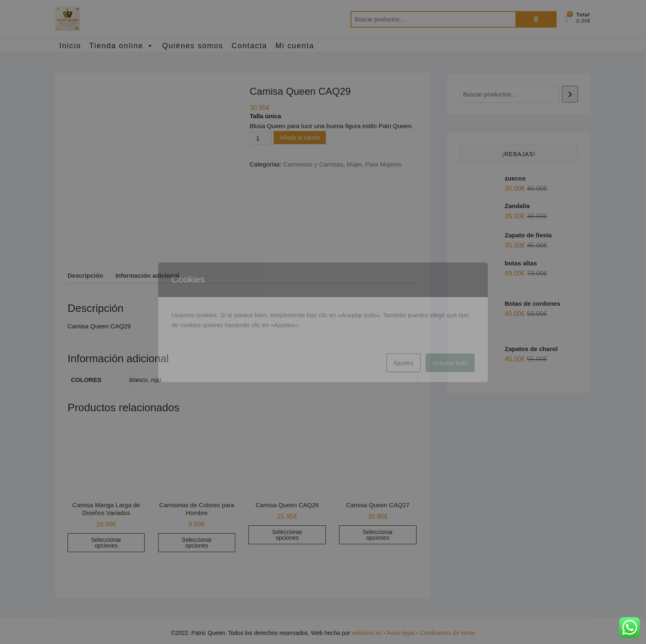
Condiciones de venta (447, 633)
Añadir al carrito (300, 138)
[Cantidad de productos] (261, 138)
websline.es (367, 633)
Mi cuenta (295, 46)
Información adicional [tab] (147, 275)
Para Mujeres (383, 164)
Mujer (354, 164)
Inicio (70, 46)
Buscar (536, 19)
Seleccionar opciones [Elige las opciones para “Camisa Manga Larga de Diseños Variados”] (106, 543)
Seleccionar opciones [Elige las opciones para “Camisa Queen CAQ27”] (378, 535)
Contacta (249, 46)
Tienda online (122, 46)
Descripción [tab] (85, 275)
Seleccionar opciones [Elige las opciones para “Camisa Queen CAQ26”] (287, 535)
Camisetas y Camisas (313, 164)
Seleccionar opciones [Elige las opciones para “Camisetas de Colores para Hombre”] (197, 543)
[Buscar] (570, 94)
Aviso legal (400, 633)
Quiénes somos (192, 46)
